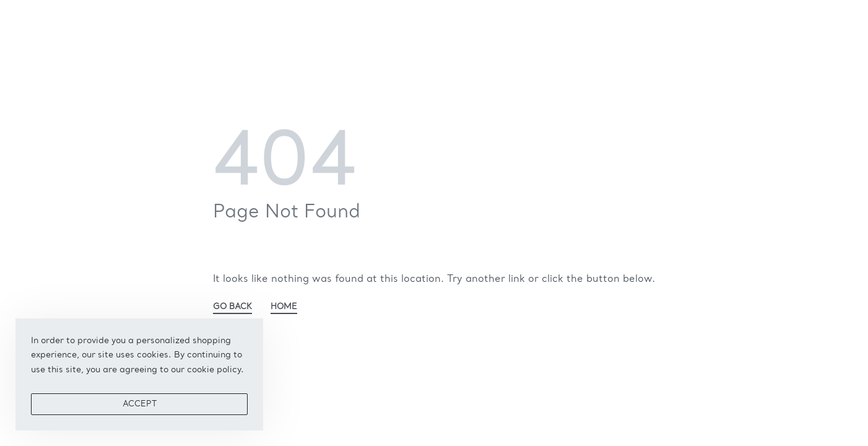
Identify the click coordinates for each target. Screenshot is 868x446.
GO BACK (232, 307)
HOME (284, 307)
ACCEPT (140, 404)
